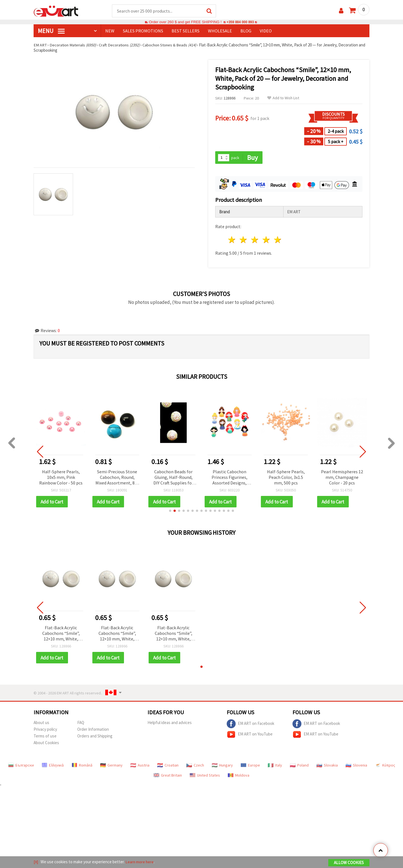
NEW (110, 31)
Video (266, 31)
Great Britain (168, 776)
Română (82, 766)
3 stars (255, 240)
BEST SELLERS (186, 31)
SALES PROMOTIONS (143, 31)
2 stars (244, 240)
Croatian (168, 766)
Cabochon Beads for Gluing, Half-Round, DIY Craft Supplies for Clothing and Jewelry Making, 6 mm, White (173, 478)
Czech (195, 766)
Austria (140, 766)
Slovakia (327, 766)
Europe (250, 766)
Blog (246, 31)
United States (205, 776)
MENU (51, 31)
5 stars (278, 240)
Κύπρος (385, 766)
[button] (170, 511)
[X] (36, 862)
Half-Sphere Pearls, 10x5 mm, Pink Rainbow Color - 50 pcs (61, 477)
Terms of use (45, 737)
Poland (299, 766)
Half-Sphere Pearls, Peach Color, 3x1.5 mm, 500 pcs (286, 477)
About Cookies (46, 743)
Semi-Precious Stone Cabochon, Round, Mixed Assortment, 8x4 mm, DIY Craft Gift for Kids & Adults (117, 478)
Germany (111, 766)
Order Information (93, 730)
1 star (232, 240)
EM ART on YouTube (250, 735)
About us (41, 723)
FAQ (81, 723)
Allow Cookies (349, 863)
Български (21, 766)
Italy (275, 766)
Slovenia (356, 766)
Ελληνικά (53, 766)
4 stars (266, 240)
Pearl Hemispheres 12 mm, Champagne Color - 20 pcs (342, 477)
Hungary (222, 766)
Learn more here (140, 862)
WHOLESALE (220, 31)
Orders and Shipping (95, 737)
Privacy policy (45, 730)
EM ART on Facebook (250, 725)
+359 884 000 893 (240, 22)
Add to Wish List (283, 98)
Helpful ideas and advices (170, 723)
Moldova (239, 776)
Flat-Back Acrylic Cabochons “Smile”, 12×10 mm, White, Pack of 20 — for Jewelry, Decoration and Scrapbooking (61, 634)
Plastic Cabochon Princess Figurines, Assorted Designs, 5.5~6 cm (229, 478)
